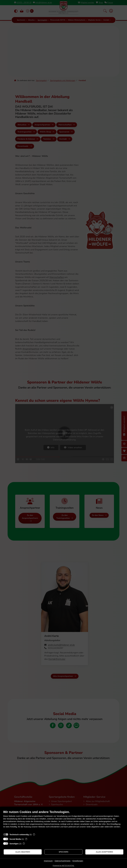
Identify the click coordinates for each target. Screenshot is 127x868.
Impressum (48, 861)
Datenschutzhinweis (63, 861)
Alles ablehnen (23, 852)
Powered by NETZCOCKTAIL (63, 866)
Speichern (63, 852)
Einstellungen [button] (78, 861)
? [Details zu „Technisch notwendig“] (34, 834)
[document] (63, 821)
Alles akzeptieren (104, 852)
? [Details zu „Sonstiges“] (24, 844)
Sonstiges (14, 844)
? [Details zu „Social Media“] (26, 839)
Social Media (15, 839)
